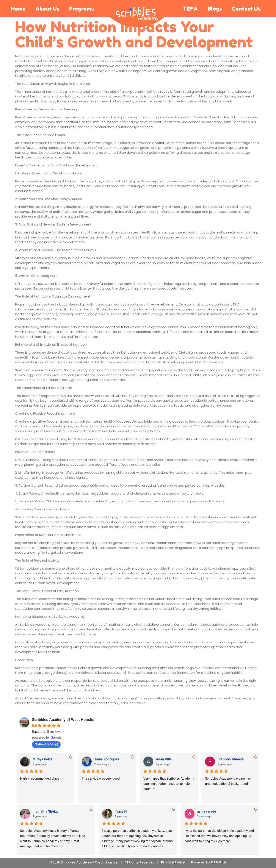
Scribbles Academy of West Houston (64, 720)
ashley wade (207, 811)
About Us (47, 9)
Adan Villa (164, 759)
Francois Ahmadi (231, 759)
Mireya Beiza (43, 759)
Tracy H (121, 811)
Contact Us (246, 9)
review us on (46, 744)
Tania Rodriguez (107, 759)
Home (18, 9)
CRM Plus (219, 862)
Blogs (215, 9)
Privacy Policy (173, 862)
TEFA (190, 9)
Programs (82, 9)
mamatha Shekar (46, 811)
